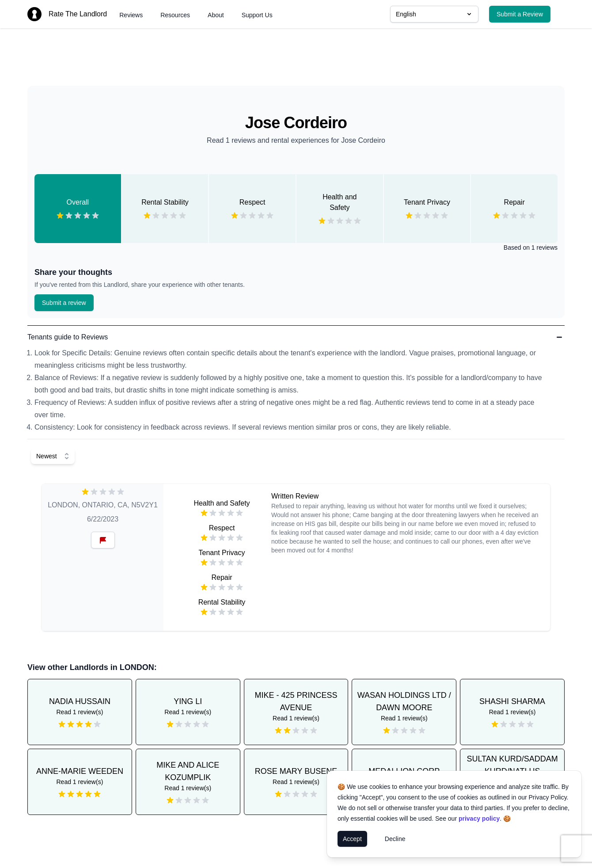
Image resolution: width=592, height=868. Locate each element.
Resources (175, 15)
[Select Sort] (53, 456)
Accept (352, 839)
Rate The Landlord (78, 14)
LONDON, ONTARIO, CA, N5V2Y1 (103, 505)
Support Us (257, 15)
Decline (395, 839)
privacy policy (479, 819)
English (434, 14)
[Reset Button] (103, 540)
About (216, 15)
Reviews (131, 15)
